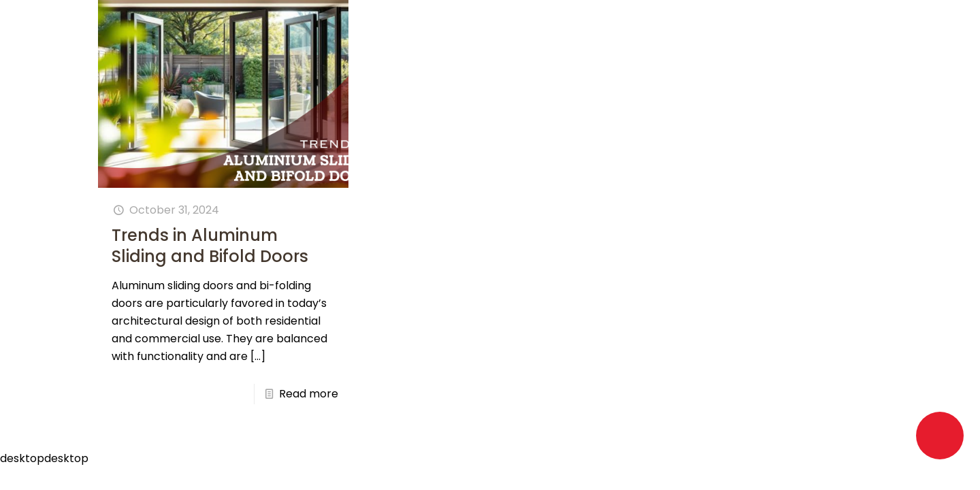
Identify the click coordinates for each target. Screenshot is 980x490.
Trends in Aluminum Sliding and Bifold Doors (210, 246)
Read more (309, 394)
